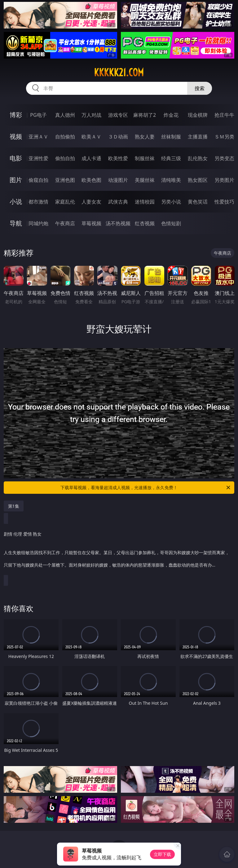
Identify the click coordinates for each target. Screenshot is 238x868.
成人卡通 (91, 158)
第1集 (14, 506)
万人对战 (91, 115)
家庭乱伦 (65, 202)
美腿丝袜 (145, 180)
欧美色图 (91, 180)
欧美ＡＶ (91, 137)
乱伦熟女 (198, 158)
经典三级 (171, 158)
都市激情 (38, 202)
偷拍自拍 (65, 158)
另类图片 (224, 180)
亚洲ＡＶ (38, 137)
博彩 (16, 115)
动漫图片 (118, 180)
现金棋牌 (198, 115)
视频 (16, 136)
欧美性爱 (118, 158)
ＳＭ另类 (224, 137)
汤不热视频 (118, 223)
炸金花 (171, 115)
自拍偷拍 (65, 137)
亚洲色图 (65, 180)
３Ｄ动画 (118, 137)
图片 (16, 180)
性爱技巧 (224, 202)
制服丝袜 (145, 158)
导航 (16, 223)
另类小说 (171, 202)
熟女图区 (198, 180)
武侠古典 (118, 202)
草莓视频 (91, 223)
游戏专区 (118, 115)
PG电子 (38, 115)
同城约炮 (38, 223)
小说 (16, 202)
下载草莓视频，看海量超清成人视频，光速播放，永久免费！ (146, 488)
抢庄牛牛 (224, 115)
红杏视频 (145, 223)
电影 (16, 158)
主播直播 (198, 137)
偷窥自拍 (38, 180)
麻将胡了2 (145, 115)
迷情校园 (145, 202)
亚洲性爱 (38, 158)
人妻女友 (91, 202)
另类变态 (224, 158)
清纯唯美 (171, 180)
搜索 (200, 88)
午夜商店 (65, 223)
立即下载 (162, 854)
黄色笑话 (198, 202)
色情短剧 (171, 223)
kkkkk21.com (119, 72)
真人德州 (65, 115)
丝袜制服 (171, 137)
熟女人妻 (145, 137)
